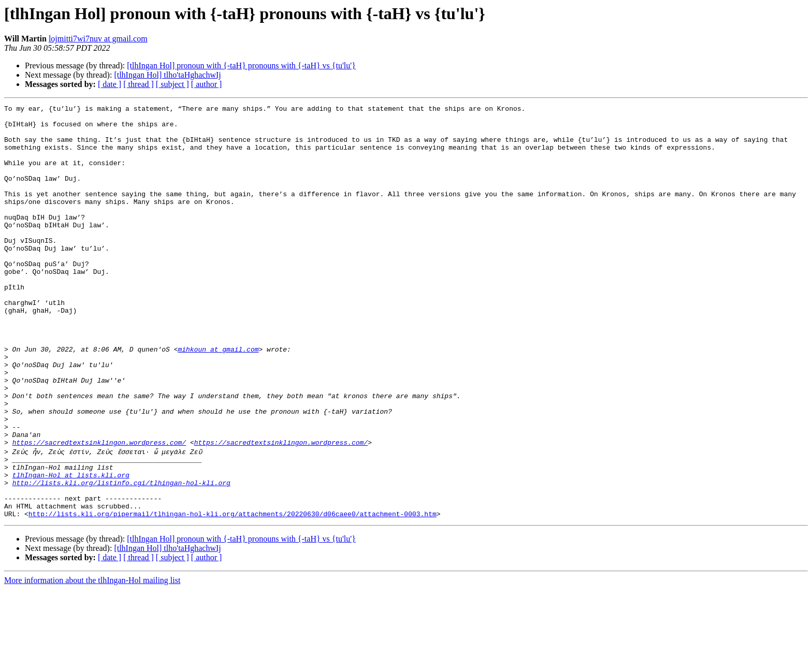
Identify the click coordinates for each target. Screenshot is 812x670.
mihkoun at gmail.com (218, 399)
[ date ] (110, 84)
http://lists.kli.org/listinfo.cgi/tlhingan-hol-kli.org (121, 557)
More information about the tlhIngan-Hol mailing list (92, 661)
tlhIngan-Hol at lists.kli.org (71, 548)
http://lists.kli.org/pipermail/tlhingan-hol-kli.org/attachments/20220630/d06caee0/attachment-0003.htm (233, 594)
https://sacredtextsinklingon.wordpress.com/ (99, 511)
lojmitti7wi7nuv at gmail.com (98, 39)
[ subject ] (172, 84)
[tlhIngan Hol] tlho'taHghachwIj (167, 75)
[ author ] (207, 84)
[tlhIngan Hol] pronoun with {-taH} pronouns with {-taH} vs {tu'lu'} (241, 65)
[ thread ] (139, 84)
